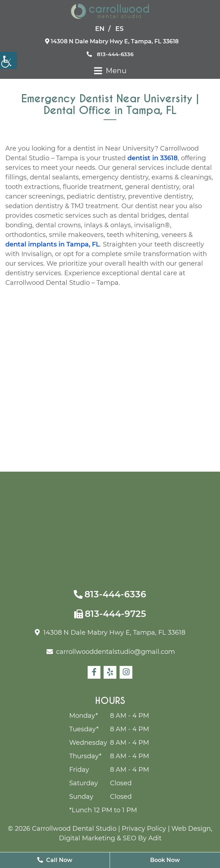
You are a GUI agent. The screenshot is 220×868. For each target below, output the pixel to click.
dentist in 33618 (153, 158)
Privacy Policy (144, 829)
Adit (155, 838)
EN (100, 29)
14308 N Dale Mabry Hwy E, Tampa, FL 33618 (112, 41)
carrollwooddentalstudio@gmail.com (111, 652)
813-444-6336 (110, 54)
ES (119, 29)
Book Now (165, 860)
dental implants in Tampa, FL (53, 244)
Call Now (55, 860)
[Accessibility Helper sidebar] (9, 60)
